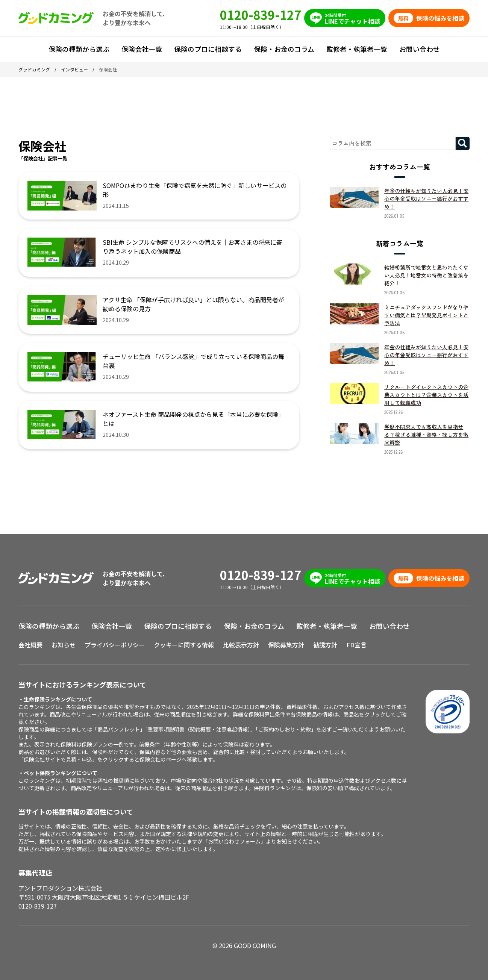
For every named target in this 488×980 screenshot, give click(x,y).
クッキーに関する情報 (184, 645)
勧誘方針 (325, 645)
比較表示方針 (241, 645)
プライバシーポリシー (115, 645)
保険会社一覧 (142, 49)
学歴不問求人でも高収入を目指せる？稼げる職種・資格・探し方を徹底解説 (426, 435)
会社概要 (30, 645)
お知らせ (64, 645)
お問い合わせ (420, 49)
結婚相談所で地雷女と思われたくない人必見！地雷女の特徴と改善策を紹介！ (426, 275)
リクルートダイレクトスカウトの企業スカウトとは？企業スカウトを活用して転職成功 (426, 395)
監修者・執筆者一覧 (357, 49)
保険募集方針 (286, 645)
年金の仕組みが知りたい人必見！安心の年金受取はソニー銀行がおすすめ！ (426, 198)
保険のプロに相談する (208, 49)
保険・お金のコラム (284, 49)
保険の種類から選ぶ (79, 49)
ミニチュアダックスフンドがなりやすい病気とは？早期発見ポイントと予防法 (426, 315)
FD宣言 (356, 645)
